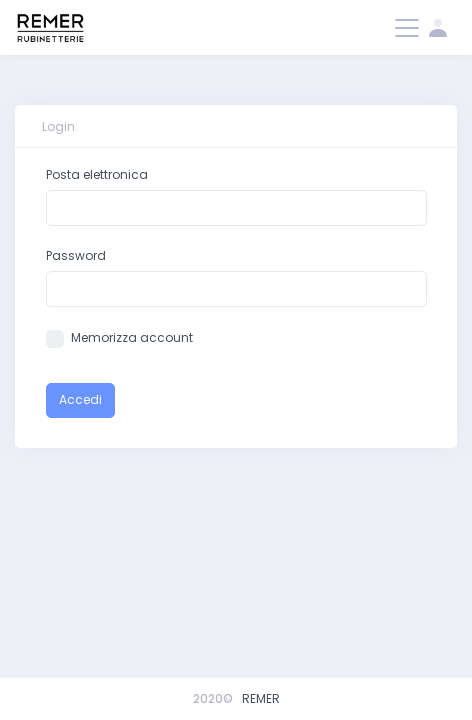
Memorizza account (132, 337)
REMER (261, 698)
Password (76, 255)
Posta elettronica (97, 174)
